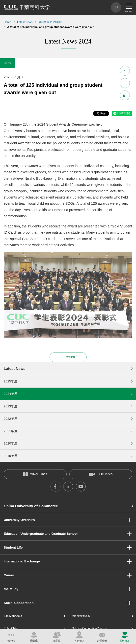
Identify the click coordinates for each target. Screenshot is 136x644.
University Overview (19, 520)
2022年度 (11, 419)
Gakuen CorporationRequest (90, 628)
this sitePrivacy (81, 616)
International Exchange (22, 561)
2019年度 (11, 456)
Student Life (13, 547)
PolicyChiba (11, 628)
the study (11, 589)
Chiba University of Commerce (31, 506)
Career (9, 575)
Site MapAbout (13, 616)
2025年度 (11, 381)
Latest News (25, 22)
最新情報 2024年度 (50, 22)
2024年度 (11, 394)
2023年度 (11, 406)
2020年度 (11, 443)
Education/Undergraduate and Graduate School (41, 534)
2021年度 (11, 431)
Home (7, 22)
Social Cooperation (19, 603)
